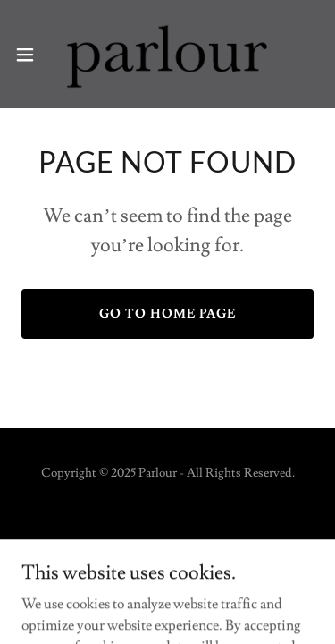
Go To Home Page (167, 314)
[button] (31, 55)
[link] (167, 54)
